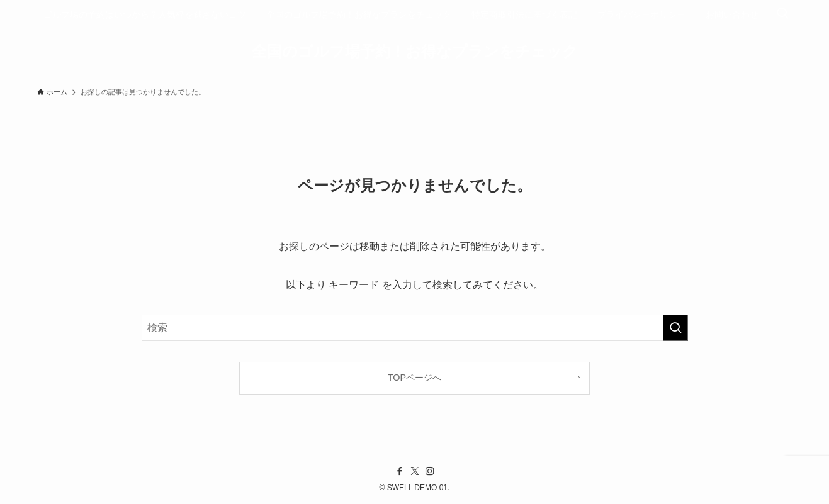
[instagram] (430, 471)
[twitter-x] (415, 471)
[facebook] (400, 471)
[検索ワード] (415, 328)
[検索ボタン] (782, 14)
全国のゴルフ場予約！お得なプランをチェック (415, 52)
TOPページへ (414, 378)
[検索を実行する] (675, 328)
